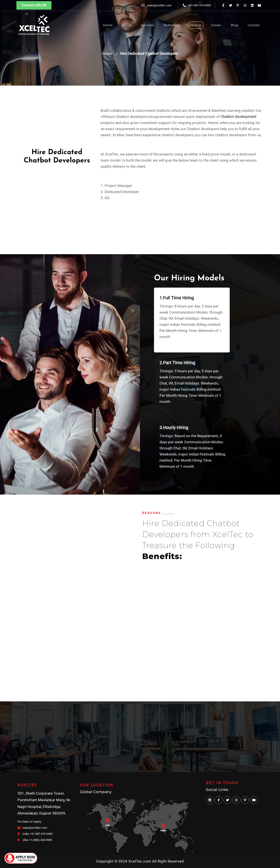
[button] (34, 5)
